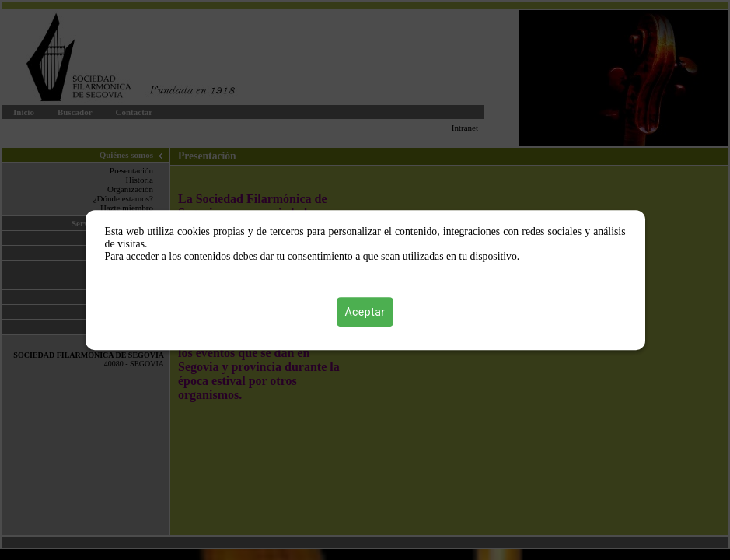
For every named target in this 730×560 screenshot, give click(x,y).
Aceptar (365, 312)
